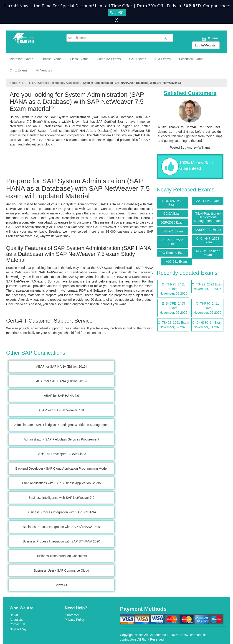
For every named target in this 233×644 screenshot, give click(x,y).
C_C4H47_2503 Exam (208, 240)
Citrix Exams (19, 70)
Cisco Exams (79, 59)
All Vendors (44, 70)
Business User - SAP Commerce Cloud (61, 570)
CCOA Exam (172, 214)
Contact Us (17, 624)
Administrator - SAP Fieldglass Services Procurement (61, 439)
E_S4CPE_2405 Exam (173, 308)
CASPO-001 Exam (208, 230)
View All (61, 585)
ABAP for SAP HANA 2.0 (61, 396)
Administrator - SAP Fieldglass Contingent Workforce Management (61, 425)
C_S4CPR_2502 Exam (172, 203)
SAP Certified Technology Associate (55, 83)
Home (13, 83)
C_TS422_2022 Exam (207, 287)
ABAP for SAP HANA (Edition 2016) (61, 381)
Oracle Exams (51, 59)
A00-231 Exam (176, 262)
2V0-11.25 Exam (208, 201)
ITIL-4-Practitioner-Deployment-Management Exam (208, 217)
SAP (24, 83)
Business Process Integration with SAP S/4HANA (61, 512)
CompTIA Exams (109, 59)
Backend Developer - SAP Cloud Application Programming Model (61, 468)
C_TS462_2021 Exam (173, 325)
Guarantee (72, 615)
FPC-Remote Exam (172, 253)
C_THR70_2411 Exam (207, 308)
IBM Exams (163, 59)
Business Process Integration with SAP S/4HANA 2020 (61, 541)
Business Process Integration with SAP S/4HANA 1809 (61, 527)
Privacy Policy (75, 620)
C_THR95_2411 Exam (173, 289)
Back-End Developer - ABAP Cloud (61, 454)
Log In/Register (206, 45)
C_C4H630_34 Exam (207, 325)
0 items (209, 39)
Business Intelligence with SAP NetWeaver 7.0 (61, 498)
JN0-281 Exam (172, 231)
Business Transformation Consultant (61, 556)
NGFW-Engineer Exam (208, 253)
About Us (16, 620)
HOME (14, 615)
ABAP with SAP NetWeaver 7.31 (61, 410)
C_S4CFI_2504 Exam (172, 242)
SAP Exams (137, 59)
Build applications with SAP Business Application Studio (61, 483)
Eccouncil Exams (191, 59)
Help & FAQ (18, 629)
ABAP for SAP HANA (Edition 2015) (61, 367)
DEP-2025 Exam (172, 222)
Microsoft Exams (21, 59)
